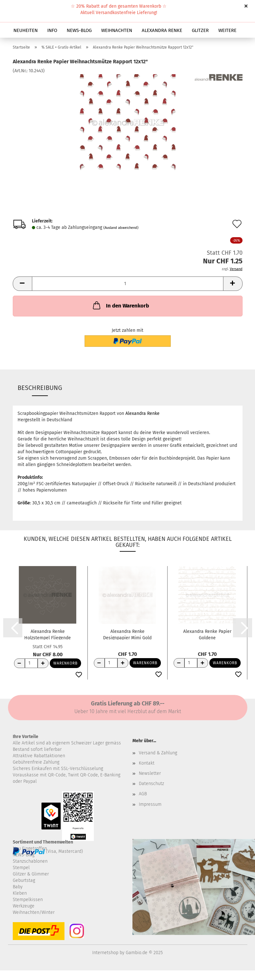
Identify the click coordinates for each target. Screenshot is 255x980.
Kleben (20, 893)
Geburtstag (24, 880)
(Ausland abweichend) (121, 228)
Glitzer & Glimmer (31, 874)
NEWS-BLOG (79, 30)
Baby (18, 887)
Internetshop (105, 953)
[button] (22, 284)
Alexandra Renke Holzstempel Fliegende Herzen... (48, 634)
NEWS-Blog (24, 855)
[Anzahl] (128, 284)
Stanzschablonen (30, 861)
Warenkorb (65, 663)
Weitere (227, 30)
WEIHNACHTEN (117, 30)
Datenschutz (151, 784)
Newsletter (150, 773)
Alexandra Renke (142, 413)
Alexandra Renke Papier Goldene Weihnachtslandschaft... (207, 634)
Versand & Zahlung (158, 753)
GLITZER (200, 30)
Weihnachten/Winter (34, 912)
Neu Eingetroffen (30, 848)
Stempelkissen (28, 900)
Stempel (21, 868)
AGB (143, 794)
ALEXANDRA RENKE (162, 30)
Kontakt (147, 763)
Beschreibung (40, 388)
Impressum (150, 804)
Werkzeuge (24, 906)
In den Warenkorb (120, 305)
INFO (52, 30)
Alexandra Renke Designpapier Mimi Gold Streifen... (127, 634)
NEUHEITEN (26, 30)
